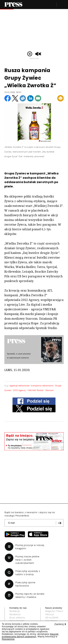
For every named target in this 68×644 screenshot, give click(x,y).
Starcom (50, 390)
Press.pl (50, 614)
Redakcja (15, 611)
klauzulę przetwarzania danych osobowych (30, 635)
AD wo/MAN (52, 618)
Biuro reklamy (17, 618)
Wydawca (15, 614)
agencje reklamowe (19, 386)
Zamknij (60, 624)
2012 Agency (19, 390)
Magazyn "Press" (54, 611)
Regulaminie (8, 639)
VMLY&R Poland (35, 390)
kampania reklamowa (42, 386)
